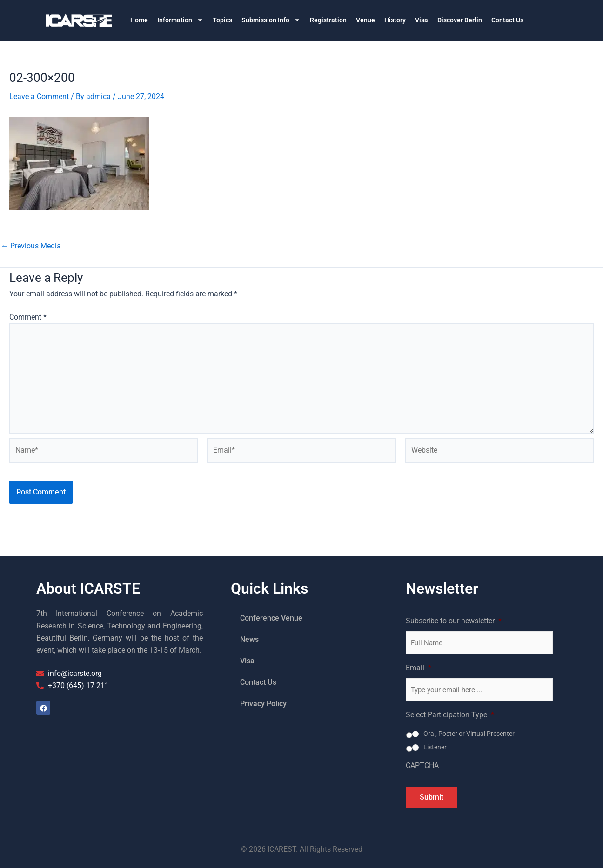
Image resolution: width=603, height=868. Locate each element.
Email (419, 668)
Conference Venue (271, 618)
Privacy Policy (263, 704)
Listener (435, 747)
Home (139, 20)
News (249, 639)
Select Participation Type (450, 715)
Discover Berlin (460, 20)
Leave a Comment (39, 97)
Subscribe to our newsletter (454, 621)
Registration (328, 20)
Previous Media (31, 246)
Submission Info (271, 20)
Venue (365, 20)
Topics (222, 20)
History (395, 20)
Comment (28, 317)
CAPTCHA (422, 765)
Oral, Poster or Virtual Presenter (469, 734)
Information (180, 20)
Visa (422, 20)
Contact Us (507, 20)
